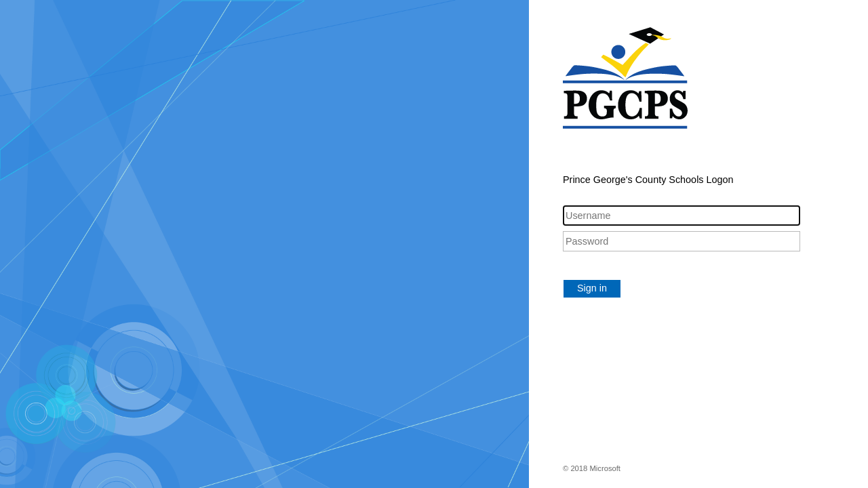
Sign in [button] (592, 288)
